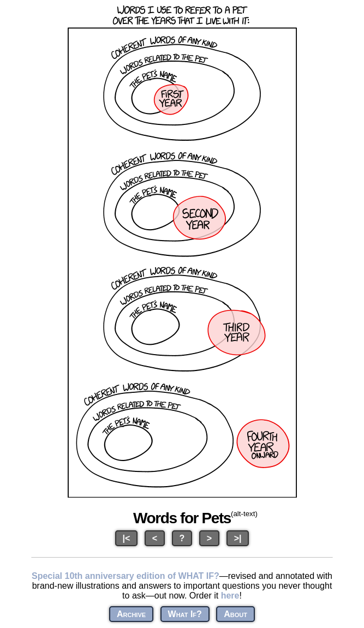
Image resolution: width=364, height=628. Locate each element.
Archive (131, 614)
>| (238, 538)
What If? (185, 614)
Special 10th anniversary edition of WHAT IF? (126, 576)
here (230, 596)
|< (127, 538)
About (235, 614)
